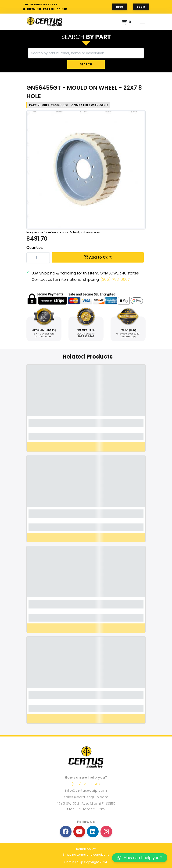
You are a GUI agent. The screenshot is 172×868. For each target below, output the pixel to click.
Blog (120, 7)
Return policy (86, 849)
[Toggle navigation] (143, 22)
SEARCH (86, 64)
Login (141, 7)
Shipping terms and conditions (86, 855)
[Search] (86, 53)
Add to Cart (98, 257)
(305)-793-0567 (115, 279)
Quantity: (35, 247)
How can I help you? (140, 858)
